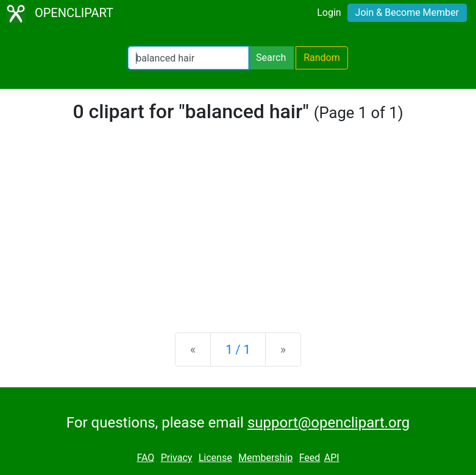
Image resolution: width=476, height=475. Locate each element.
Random (322, 58)
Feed (310, 458)
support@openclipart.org (329, 423)
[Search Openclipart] (188, 58)
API (332, 458)
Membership (265, 458)
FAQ (145, 458)
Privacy (177, 458)
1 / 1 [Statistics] (238, 350)
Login (329, 12)
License (215, 458)
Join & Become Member (407, 12)
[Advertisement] (238, 228)
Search (271, 58)
